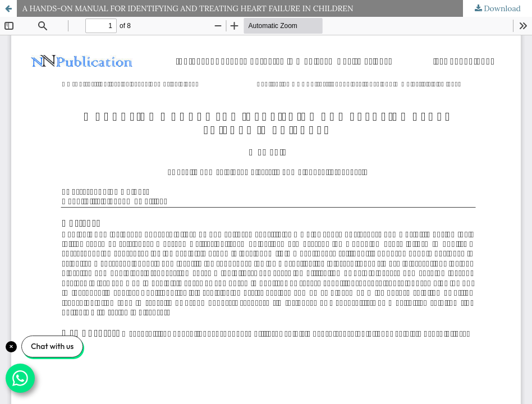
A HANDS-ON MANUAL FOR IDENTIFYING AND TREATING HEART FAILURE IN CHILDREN (188, 8)
